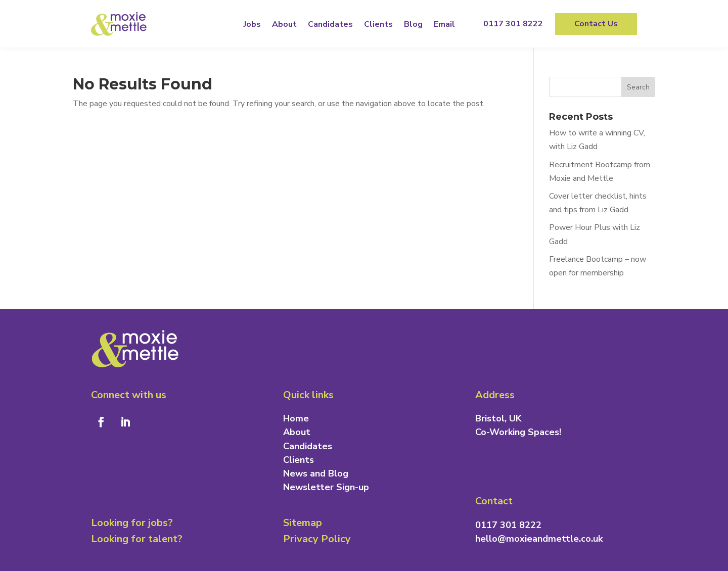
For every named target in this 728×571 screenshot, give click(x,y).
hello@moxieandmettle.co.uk (539, 539)
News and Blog (316, 473)
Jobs (252, 24)
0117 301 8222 (513, 24)
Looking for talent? (137, 539)
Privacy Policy (317, 539)
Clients (378, 24)
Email (444, 24)
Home (296, 418)
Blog (413, 24)
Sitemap (303, 523)
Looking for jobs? (132, 523)
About (284, 24)
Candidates (330, 24)
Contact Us (596, 24)
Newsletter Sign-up (326, 487)
